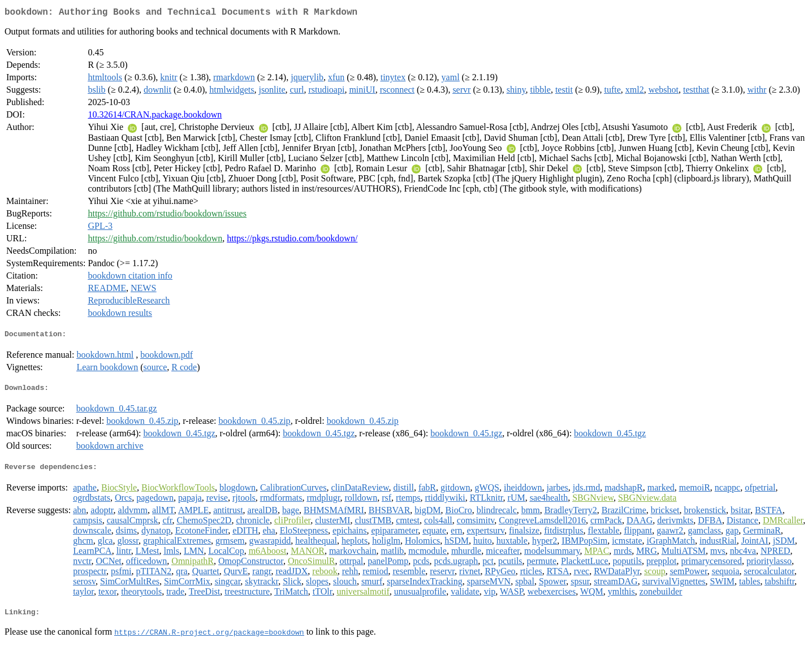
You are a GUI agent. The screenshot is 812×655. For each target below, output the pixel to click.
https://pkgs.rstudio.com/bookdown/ (292, 240)
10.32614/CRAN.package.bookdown (155, 117)
